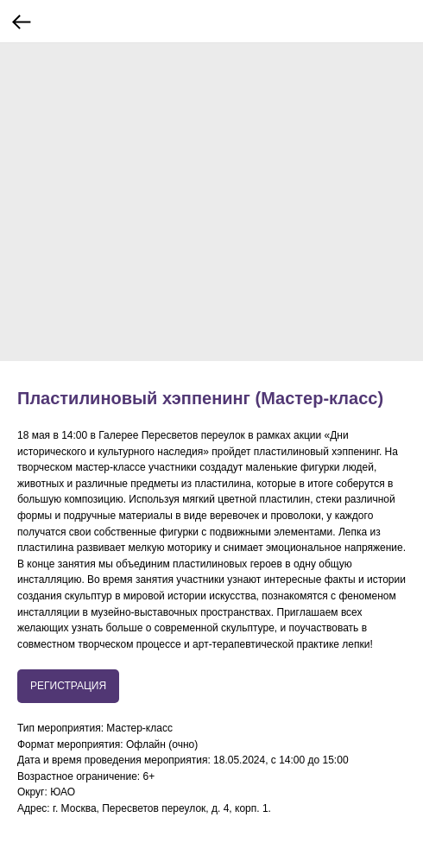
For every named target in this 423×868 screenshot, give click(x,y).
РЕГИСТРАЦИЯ (68, 686)
